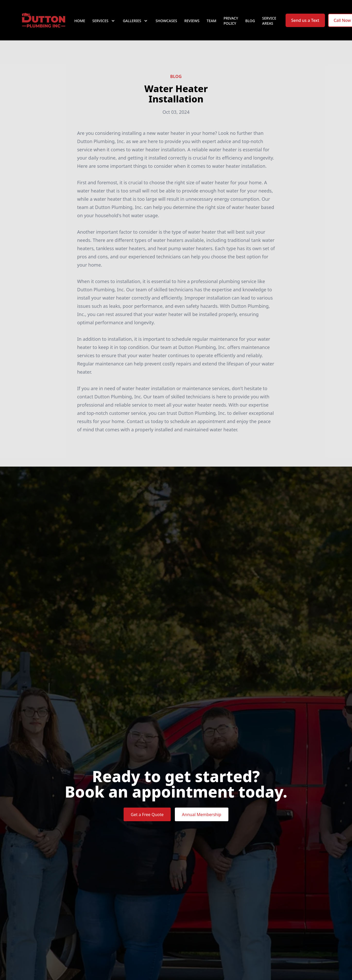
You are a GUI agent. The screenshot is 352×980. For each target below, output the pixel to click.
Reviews (192, 23)
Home (80, 23)
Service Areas (269, 23)
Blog (250, 23)
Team (212, 23)
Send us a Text (305, 23)
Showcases (166, 23)
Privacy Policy (231, 23)
